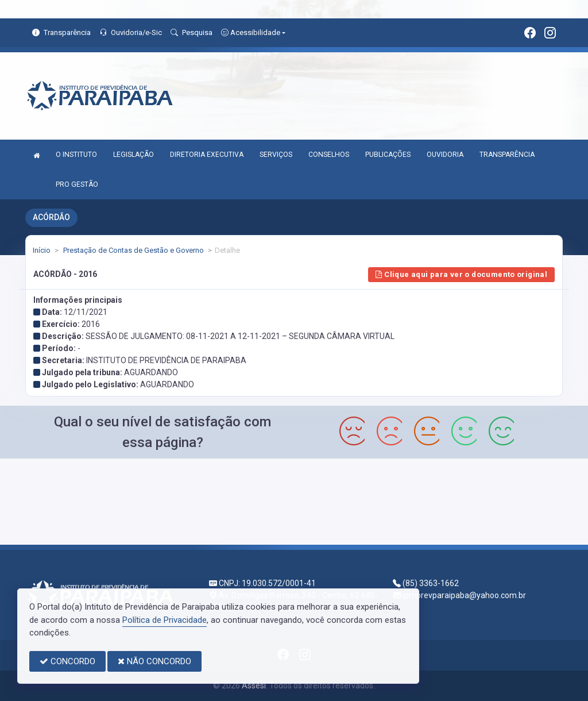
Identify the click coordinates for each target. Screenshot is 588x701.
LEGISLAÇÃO (134, 155)
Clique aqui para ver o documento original (461, 274)
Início (42, 250)
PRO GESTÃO (77, 184)
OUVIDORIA (445, 155)
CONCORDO (67, 661)
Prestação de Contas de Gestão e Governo (133, 250)
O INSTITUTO (76, 155)
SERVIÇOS (276, 155)
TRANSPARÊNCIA (507, 155)
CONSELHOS (329, 155)
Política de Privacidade (165, 620)
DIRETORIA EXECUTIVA (207, 155)
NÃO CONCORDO (154, 661)
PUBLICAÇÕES (388, 155)
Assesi (254, 685)
